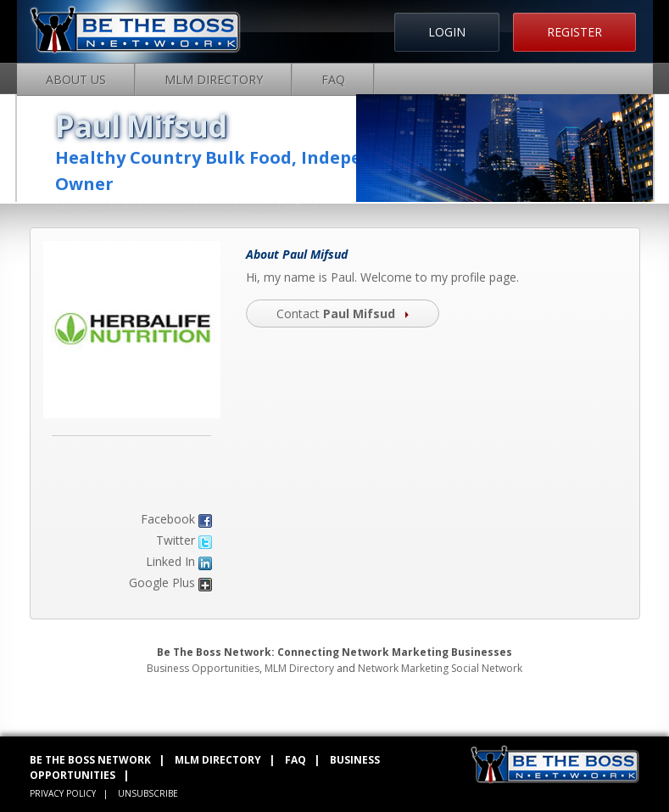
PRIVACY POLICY (63, 793)
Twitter (176, 540)
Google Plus (162, 582)
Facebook (168, 519)
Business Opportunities (203, 668)
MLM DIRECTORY (218, 760)
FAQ (333, 79)
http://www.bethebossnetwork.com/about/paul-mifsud (186, 208)
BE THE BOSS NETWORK (90, 760)
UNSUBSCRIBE (148, 793)
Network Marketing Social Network (440, 668)
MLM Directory (214, 79)
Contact (343, 314)
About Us (76, 79)
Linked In (170, 561)
